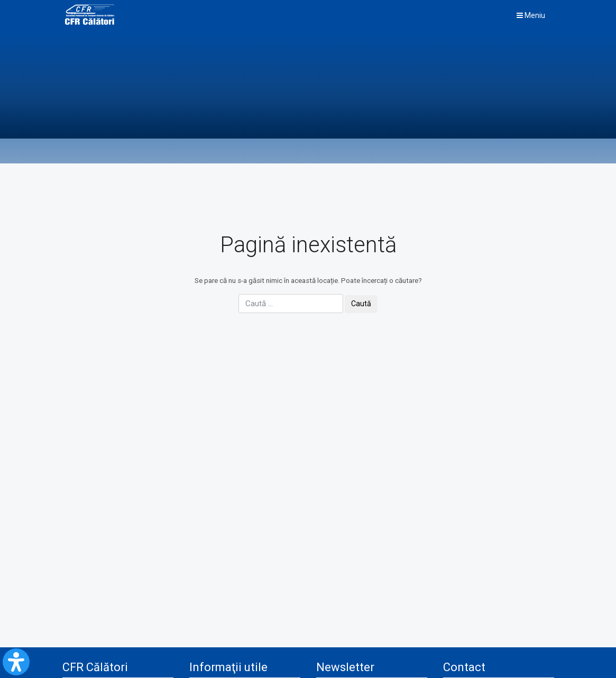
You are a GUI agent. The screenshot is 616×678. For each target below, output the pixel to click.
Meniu (531, 15)
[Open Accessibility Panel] (16, 662)
